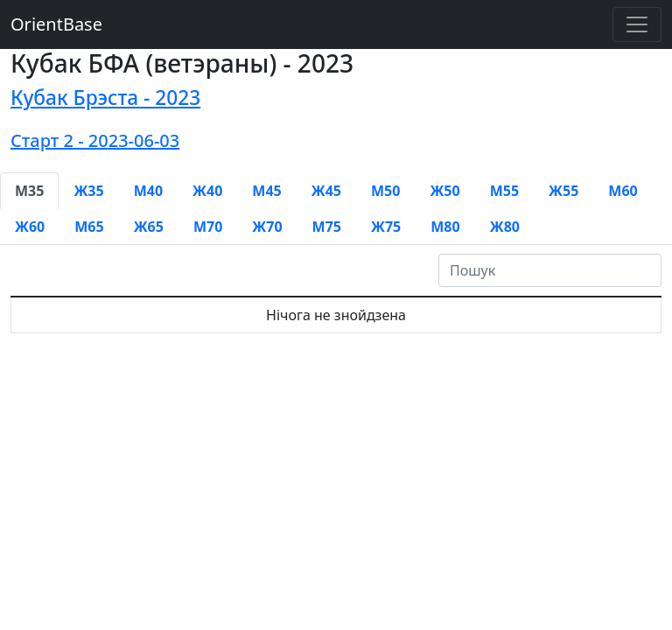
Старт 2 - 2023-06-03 (95, 140)
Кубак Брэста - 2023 (105, 98)
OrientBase (56, 24)
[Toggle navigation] (637, 24)
